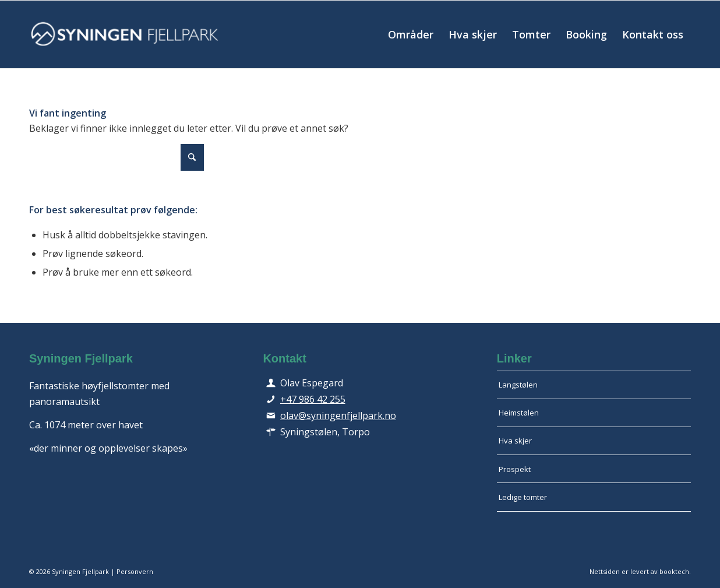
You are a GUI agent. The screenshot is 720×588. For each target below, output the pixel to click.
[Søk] (117, 157)
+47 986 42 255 (313, 399)
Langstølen (518, 385)
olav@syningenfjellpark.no (338, 416)
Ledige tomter (523, 497)
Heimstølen (519, 413)
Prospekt (515, 469)
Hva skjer (515, 441)
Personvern (135, 571)
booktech (674, 571)
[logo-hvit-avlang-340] (125, 34)
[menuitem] (411, 34)
